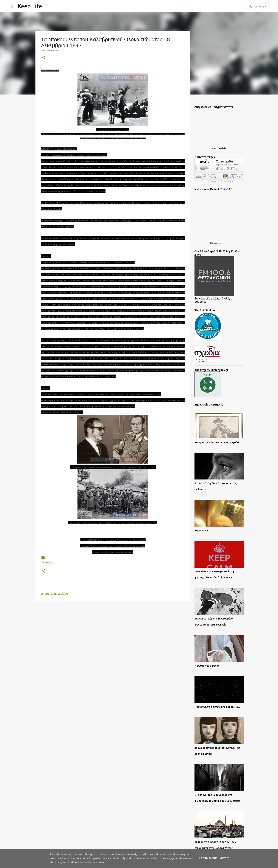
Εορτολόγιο (216, 243)
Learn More (208, 858)
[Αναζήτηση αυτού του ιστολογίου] (249, 6)
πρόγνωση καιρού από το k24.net (221, 181)
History (47, 563)
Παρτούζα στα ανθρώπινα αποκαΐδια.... (217, 707)
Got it (225, 858)
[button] (43, 58)
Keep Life (30, 6)
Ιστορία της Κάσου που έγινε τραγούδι (217, 442)
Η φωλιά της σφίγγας (207, 666)
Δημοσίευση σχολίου (55, 594)
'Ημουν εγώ (201, 530)
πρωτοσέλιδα (219, 148)
